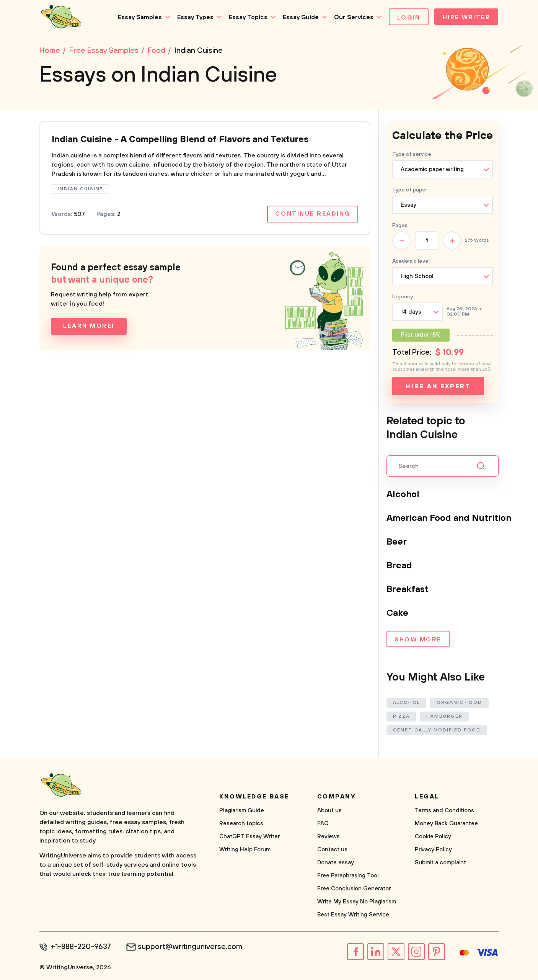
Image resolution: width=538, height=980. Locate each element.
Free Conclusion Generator (354, 889)
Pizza (402, 717)
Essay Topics (246, 17)
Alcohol (403, 495)
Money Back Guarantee (446, 824)
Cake (397, 614)
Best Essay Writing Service (353, 915)
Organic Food (460, 703)
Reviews (329, 837)
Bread (399, 566)
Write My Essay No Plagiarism (357, 902)
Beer (397, 543)
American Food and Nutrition (450, 519)
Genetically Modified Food (437, 731)
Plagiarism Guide (242, 811)
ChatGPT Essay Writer (249, 837)
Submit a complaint (440, 863)
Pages (400, 226)
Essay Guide (298, 17)
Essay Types (193, 17)
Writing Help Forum (245, 850)
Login (407, 18)
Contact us (332, 850)
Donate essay (336, 863)
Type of (410, 191)
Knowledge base (254, 797)
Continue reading (312, 216)
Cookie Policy (433, 837)
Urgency (403, 298)
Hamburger (445, 717)
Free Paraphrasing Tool (348, 876)
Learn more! (89, 328)
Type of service (412, 155)
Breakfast (408, 590)
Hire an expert (438, 387)
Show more (418, 641)
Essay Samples (138, 17)
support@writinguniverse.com (192, 948)
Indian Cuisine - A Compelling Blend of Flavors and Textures (183, 141)
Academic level (411, 262)
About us (329, 811)
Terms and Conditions (444, 811)
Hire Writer (465, 18)
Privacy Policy (433, 850)
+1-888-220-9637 (82, 948)
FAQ (323, 824)
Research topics (241, 824)
